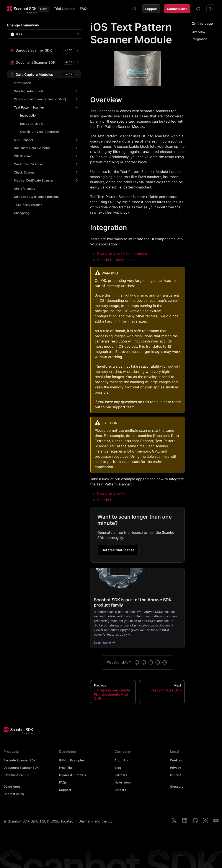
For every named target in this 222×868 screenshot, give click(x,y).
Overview (198, 32)
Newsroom (123, 782)
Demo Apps (12, 786)
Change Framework (23, 25)
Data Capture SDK (16, 775)
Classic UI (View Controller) (40, 132)
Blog (118, 768)
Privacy (175, 768)
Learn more (105, 642)
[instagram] (206, 821)
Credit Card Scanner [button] (28, 164)
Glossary (177, 786)
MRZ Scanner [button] (24, 140)
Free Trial (66, 768)
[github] (195, 821)
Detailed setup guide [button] (29, 91)
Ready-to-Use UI (32, 124)
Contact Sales (177, 9)
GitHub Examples (72, 760)
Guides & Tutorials (73, 775)
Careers (120, 790)
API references (24, 189)
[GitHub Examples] (198, 9)
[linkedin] (185, 821)
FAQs (84, 9)
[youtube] (216, 821)
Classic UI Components (116, 260)
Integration (199, 39)
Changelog (22, 213)
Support (151, 9)
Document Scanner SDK (21, 768)
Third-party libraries (28, 205)
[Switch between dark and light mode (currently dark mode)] (211, 9)
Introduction (22, 83)
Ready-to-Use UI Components (122, 254)
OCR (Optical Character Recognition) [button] (40, 99)
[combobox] (134, 9)
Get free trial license (118, 550)
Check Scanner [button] (25, 172)
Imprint (175, 775)
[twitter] (174, 821)
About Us (121, 760)
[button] (44, 50)
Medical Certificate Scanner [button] (34, 180)
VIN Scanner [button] (23, 156)
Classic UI (105, 500)
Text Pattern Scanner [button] (29, 107)
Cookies (176, 760)
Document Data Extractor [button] (32, 148)
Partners (121, 775)
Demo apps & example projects (36, 197)
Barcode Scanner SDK (20, 760)
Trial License (64, 9)
